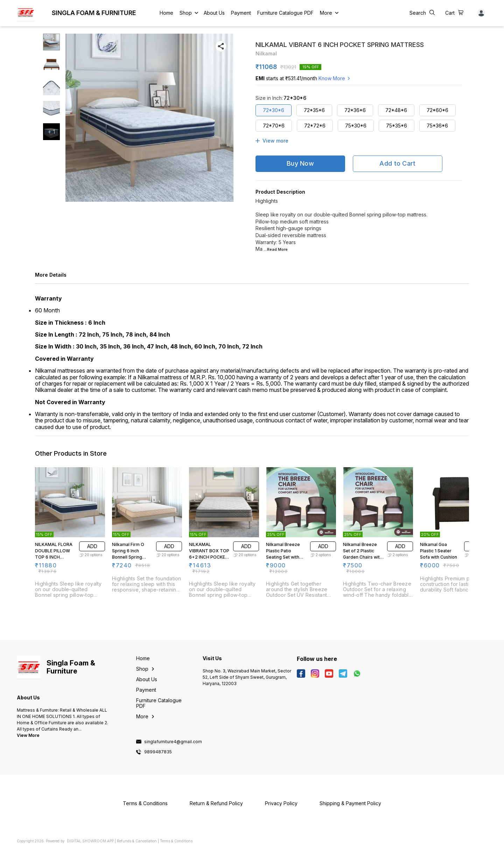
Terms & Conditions (176, 841)
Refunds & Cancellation (137, 841)
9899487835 (158, 752)
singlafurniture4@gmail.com (173, 742)
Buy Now (300, 163)
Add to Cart (397, 163)
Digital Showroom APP (90, 841)
